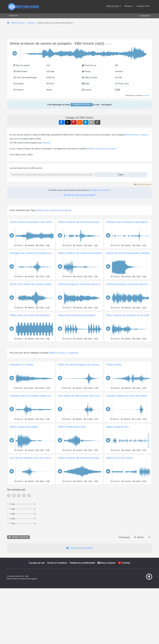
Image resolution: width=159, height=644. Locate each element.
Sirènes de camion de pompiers (102, 149)
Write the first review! (79, 583)
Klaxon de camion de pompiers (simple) (128, 253)
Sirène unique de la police (24, 462)
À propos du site (37, 598)
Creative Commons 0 (100, 190)
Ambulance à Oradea (21, 399)
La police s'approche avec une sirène (127, 430)
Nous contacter (108, 598)
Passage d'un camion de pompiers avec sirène (35, 253)
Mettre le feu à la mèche (119, 493)
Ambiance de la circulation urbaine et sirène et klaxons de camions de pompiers (53, 430)
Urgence (145, 135)
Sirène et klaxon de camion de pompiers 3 (81, 493)
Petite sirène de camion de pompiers (30, 315)
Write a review (18, 572)
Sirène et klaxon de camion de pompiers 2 (81, 222)
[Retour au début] (143, 614)
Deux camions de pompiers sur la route (128, 315)
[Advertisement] (79, 360)
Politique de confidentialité (82, 598)
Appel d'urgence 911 (117, 462)
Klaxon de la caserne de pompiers (77, 315)
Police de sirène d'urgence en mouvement (81, 399)
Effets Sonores (132, 135)
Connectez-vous (82, 105)
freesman (146, 95)
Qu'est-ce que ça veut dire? (79, 195)
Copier (120, 174)
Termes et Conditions (57, 598)
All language (124, 572)
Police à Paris (114, 399)
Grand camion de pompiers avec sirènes (32, 222)
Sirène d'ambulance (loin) (72, 462)
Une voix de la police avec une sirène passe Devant (38, 493)
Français (12, 16)
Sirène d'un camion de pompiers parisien (32, 284)
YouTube (126, 598)
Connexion (145, 16)
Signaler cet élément (143, 184)
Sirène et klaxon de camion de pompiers (80, 253)
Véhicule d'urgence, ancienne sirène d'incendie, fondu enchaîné (93, 284)
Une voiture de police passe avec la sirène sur (83, 430)
